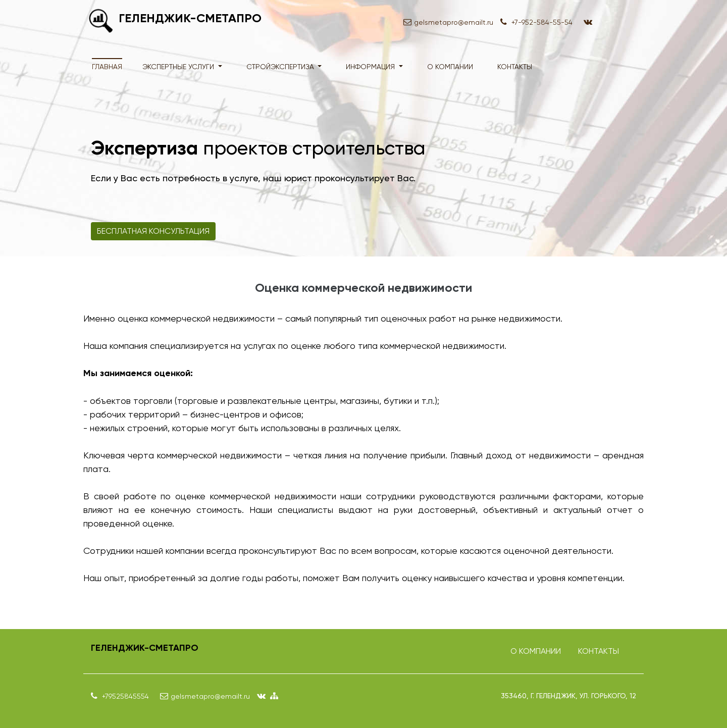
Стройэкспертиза (281, 67)
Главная (107, 67)
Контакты (515, 67)
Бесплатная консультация (153, 231)
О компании (450, 67)
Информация (371, 67)
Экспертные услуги (179, 67)
